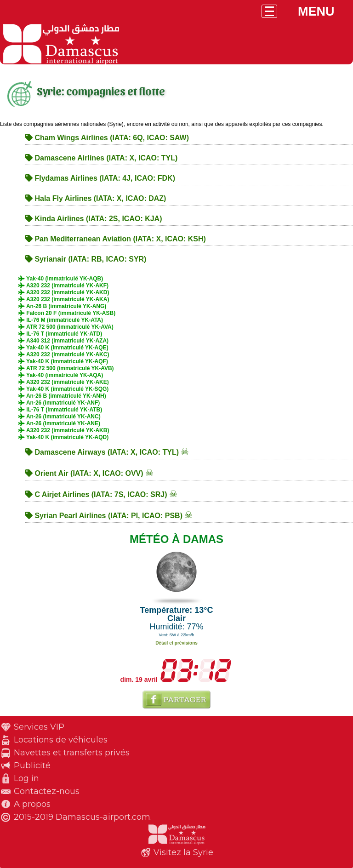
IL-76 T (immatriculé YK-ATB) (60, 410)
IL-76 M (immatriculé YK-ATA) (61, 320)
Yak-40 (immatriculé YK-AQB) (61, 279)
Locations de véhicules (61, 740)
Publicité (32, 765)
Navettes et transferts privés (72, 753)
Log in (26, 778)
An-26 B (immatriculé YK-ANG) (62, 306)
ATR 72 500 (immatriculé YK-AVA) (66, 327)
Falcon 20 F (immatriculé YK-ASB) (67, 313)
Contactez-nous (47, 791)
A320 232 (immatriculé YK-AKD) (64, 292)
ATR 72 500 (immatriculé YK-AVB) (66, 368)
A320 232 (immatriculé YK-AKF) (63, 286)
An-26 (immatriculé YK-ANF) (59, 403)
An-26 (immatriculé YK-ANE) (59, 423)
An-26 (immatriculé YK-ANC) (60, 417)
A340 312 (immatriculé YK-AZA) (63, 341)
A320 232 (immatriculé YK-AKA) (64, 299)
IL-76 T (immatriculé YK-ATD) (60, 334)
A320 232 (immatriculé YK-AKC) (64, 354)
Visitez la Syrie (183, 852)
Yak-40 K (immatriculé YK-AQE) (63, 348)
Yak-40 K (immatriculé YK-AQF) (63, 361)
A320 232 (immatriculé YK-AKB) (64, 430)
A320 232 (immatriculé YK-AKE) (64, 382)
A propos (32, 804)
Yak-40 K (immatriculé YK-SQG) (63, 389)
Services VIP (39, 727)
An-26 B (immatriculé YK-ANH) (62, 396)
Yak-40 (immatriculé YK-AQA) (61, 375)
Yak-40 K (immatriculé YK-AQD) (63, 437)
